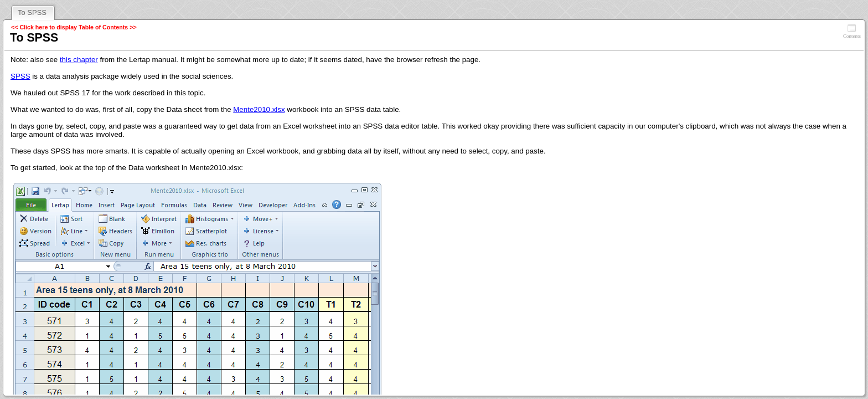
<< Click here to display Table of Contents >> (74, 27)
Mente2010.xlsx (259, 109)
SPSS (20, 76)
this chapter (79, 60)
